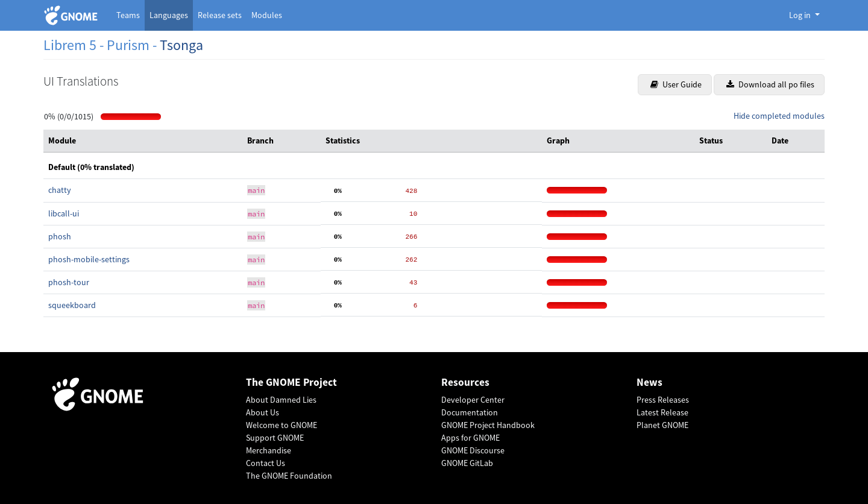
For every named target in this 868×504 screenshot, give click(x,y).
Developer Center (473, 400)
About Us (263, 412)
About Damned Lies (281, 400)
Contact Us (266, 463)
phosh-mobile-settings (89, 259)
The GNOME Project (291, 383)
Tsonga (181, 45)
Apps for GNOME (470, 438)
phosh (60, 236)
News (649, 383)
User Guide (676, 84)
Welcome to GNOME (281, 425)
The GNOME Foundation (289, 476)
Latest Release (662, 412)
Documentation (470, 412)
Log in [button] (801, 15)
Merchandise (269, 450)
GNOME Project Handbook (488, 425)
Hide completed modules (779, 116)
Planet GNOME (662, 425)
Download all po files (770, 84)
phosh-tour (69, 282)
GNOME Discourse (473, 450)
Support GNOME (275, 438)
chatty (60, 190)
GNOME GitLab (467, 463)
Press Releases (663, 400)
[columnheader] (143, 141)
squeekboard (72, 305)
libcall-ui (64, 213)
